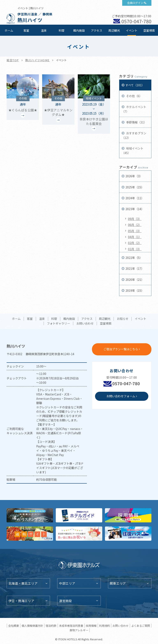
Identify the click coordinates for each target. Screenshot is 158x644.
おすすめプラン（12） (134, 135)
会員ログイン (135, 3)
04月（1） (135, 237)
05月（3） (135, 231)
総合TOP (13, 60)
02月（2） (135, 243)
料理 (62, 30)
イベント (132, 30)
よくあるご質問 (141, 626)
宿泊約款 (51, 626)
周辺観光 (114, 30)
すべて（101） (135, 85)
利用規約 (105, 626)
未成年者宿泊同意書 (71, 626)
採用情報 (91, 626)
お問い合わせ (85, 324)
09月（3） (135, 219)
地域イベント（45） (132, 151)
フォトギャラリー (58, 324)
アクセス (97, 30)
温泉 (44, 30)
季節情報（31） (136, 122)
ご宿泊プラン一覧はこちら (121, 349)
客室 (26, 30)
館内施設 (79, 30)
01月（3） (135, 249)
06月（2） (135, 225)
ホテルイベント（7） (134, 109)
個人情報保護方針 (32, 626)
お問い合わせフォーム (121, 396)
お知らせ (123, 319)
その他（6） (134, 96)
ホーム (9, 30)
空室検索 (149, 30)
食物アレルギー (79, 630)
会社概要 (14, 626)
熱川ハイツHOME (37, 60)
